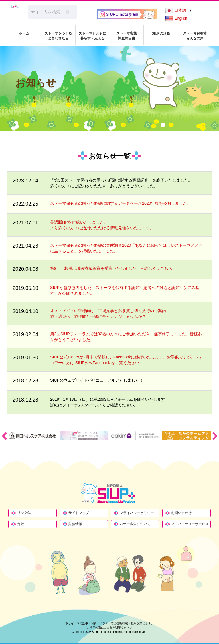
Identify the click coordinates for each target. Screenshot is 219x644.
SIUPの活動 (161, 33)
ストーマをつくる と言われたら (58, 36)
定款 (21, 524)
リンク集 (24, 513)
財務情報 (75, 524)
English (176, 18)
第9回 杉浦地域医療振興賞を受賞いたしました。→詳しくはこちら (111, 268)
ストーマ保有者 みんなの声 (195, 36)
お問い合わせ (181, 513)
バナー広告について (135, 524)
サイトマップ (79, 513)
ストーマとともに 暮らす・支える (92, 36)
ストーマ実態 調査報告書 (127, 36)
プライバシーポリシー (137, 513)
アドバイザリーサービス (190, 524)
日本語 (176, 10)
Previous (4, 436)
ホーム (24, 33)
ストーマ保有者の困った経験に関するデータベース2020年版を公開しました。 (120, 203)
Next (215, 436)
